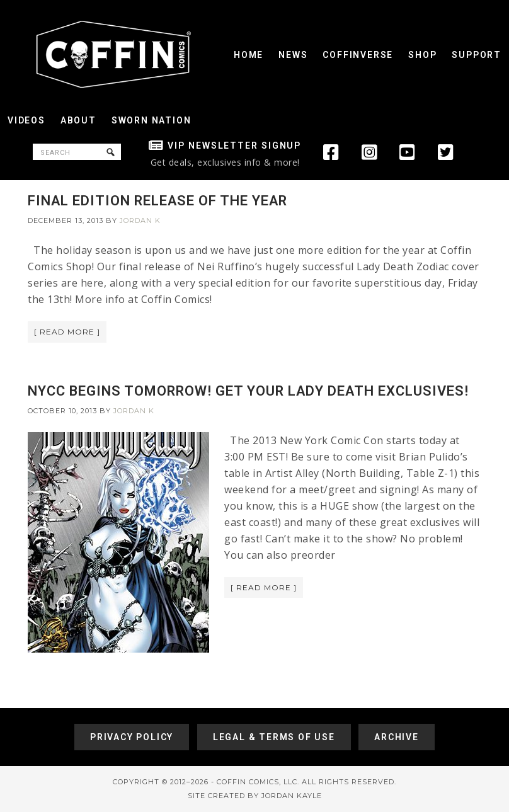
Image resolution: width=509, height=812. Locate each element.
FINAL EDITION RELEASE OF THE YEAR (157, 201)
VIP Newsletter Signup (234, 146)
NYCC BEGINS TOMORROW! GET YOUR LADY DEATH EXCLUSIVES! (248, 391)
